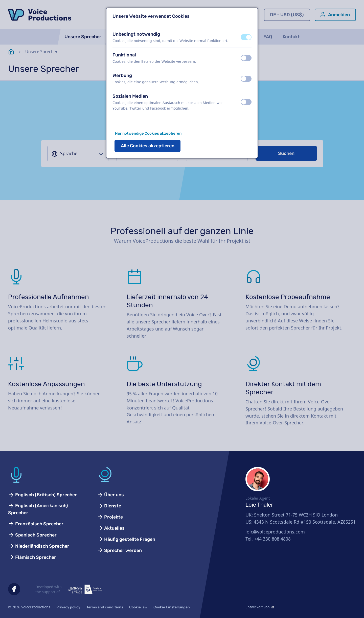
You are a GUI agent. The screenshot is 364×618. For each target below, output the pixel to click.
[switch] (246, 37)
